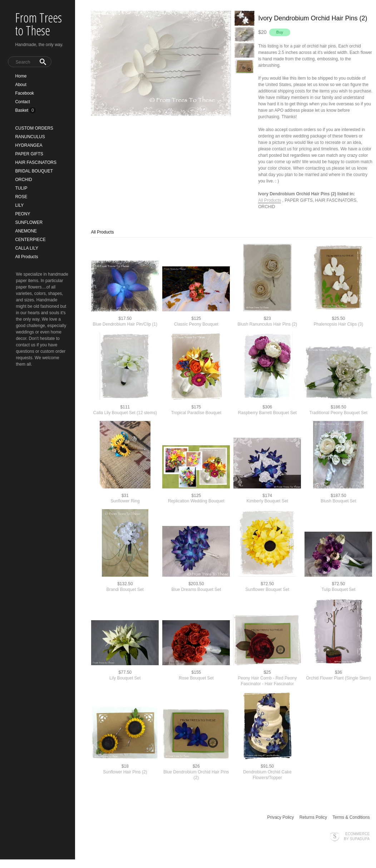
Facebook (24, 93)
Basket (22, 110)
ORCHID (23, 180)
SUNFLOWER (29, 222)
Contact (22, 102)
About (21, 85)
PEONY (23, 214)
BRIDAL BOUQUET (34, 171)
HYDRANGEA (29, 145)
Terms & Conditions (351, 817)
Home (21, 76)
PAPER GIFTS (29, 154)
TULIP (21, 188)
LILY (19, 205)
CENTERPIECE (30, 240)
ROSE (21, 197)
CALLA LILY (27, 248)
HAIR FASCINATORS (36, 162)
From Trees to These (38, 24)
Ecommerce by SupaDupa (357, 836)
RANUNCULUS (30, 137)
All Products (26, 257)
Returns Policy (313, 817)
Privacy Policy (281, 817)
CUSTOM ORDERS (34, 128)
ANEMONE (26, 231)
